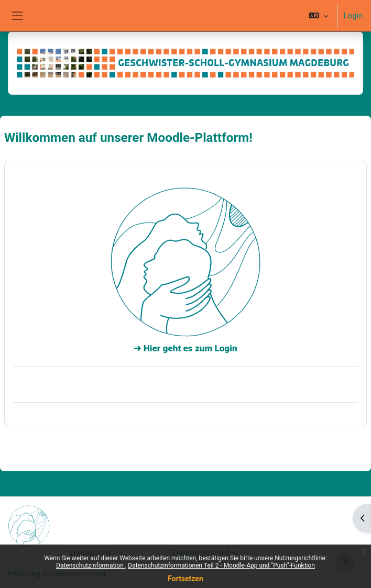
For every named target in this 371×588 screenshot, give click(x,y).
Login (353, 16)
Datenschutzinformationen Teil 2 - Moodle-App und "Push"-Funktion (221, 565)
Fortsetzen (185, 579)
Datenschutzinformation (91, 565)
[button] (318, 16)
